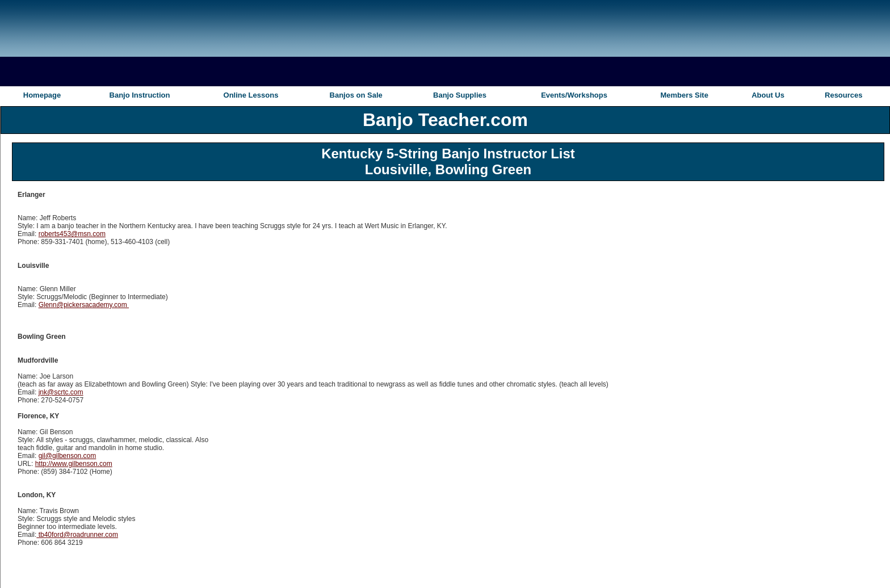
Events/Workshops (574, 95)
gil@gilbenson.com (68, 456)
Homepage (42, 95)
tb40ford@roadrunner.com (77, 535)
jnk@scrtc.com (61, 392)
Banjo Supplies (460, 95)
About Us (768, 95)
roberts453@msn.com (72, 234)
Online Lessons (251, 95)
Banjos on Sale (356, 95)
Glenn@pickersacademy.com (84, 305)
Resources (843, 95)
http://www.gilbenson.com (74, 464)
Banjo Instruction (140, 95)
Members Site (684, 95)
